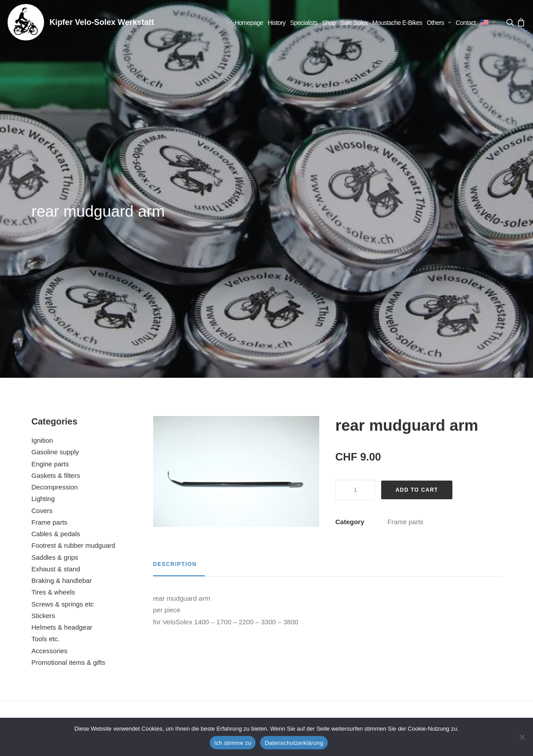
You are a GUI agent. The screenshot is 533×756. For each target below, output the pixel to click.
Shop (329, 23)
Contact (466, 23)
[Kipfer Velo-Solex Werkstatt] (26, 22)
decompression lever (458, 631)
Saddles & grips (55, 340)
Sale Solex (354, 23)
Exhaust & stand (56, 351)
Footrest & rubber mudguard (73, 328)
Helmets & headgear (62, 410)
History (277, 23)
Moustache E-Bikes (397, 23)
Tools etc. (46, 421)
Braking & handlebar (62, 363)
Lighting (43, 281)
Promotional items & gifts (69, 445)
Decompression (55, 269)
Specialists (304, 23)
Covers (42, 293)
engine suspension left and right (202, 631)
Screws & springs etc (63, 386)
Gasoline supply (55, 234)
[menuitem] (249, 23)
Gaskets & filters (56, 258)
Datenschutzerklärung (294, 743)
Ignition (42, 223)
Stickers (43, 398)
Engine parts (50, 246)
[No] (522, 737)
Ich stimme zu (233, 743)
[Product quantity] (355, 272)
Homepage (249, 23)
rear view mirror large (75, 631)
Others (439, 23)
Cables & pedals (56, 316)
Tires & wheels (53, 374)
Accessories (50, 433)
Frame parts (50, 305)
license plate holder (330, 631)
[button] (511, 22)
